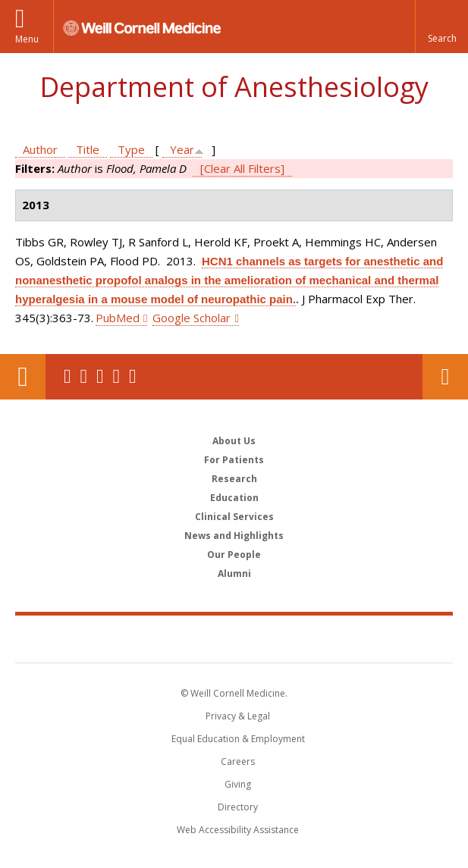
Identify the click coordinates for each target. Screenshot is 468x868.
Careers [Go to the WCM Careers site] (238, 761)
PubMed (118, 318)
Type (131, 149)
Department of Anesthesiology (234, 87)
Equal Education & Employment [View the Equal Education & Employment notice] (238, 739)
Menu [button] (27, 39)
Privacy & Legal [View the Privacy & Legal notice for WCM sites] (238, 716)
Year (182, 149)
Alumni (234, 573)
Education (234, 498)
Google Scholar (192, 318)
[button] (441, 27)
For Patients (234, 460)
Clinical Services (234, 517)
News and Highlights (234, 536)
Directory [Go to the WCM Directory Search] (238, 807)
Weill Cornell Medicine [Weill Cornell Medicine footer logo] (234, 638)
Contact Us (445, 377)
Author (40, 149)
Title (88, 149)
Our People (234, 555)
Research (234, 479)
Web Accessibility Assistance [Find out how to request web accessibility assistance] (238, 830)
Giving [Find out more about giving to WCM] (238, 784)
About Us (234, 441)
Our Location (23, 377)
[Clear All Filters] (242, 168)
